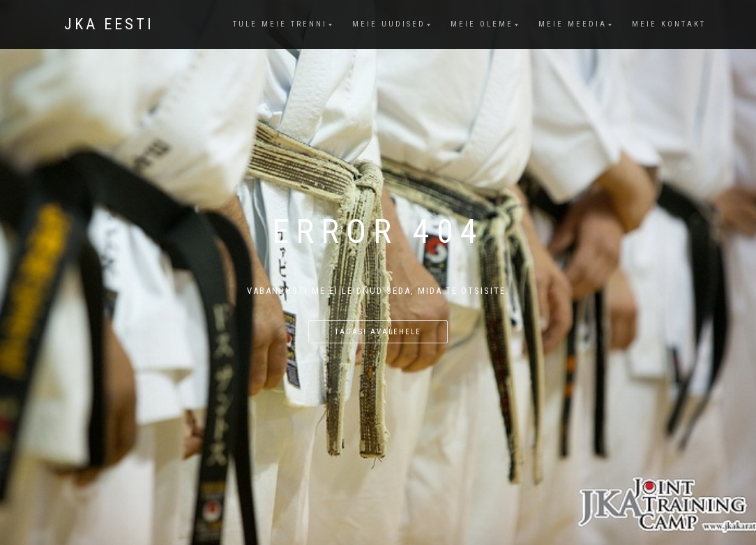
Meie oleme (482, 24)
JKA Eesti (109, 24)
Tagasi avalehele (378, 332)
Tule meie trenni (280, 24)
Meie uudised (389, 24)
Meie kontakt (669, 24)
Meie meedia (573, 24)
